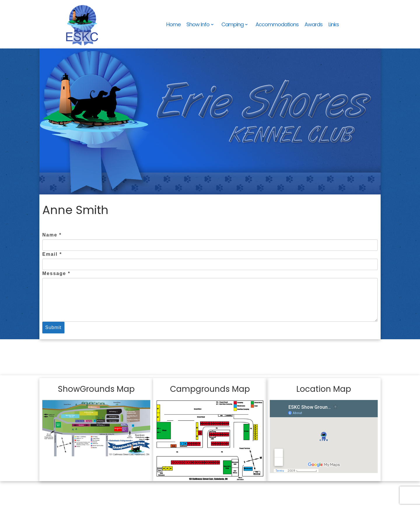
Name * (52, 235)
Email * (52, 254)
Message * (56, 273)
